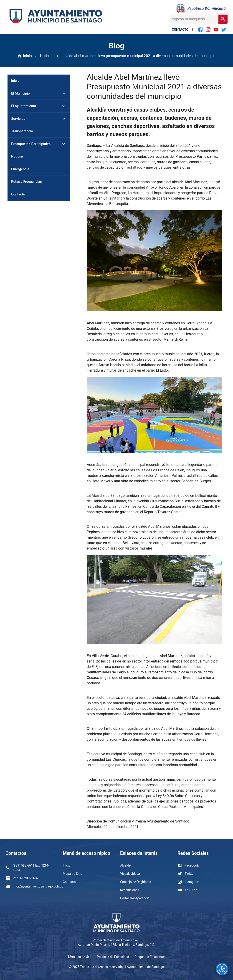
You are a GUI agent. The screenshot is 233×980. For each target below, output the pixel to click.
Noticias (47, 56)
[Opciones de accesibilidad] (222, 969)
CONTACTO (180, 30)
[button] (39, 94)
